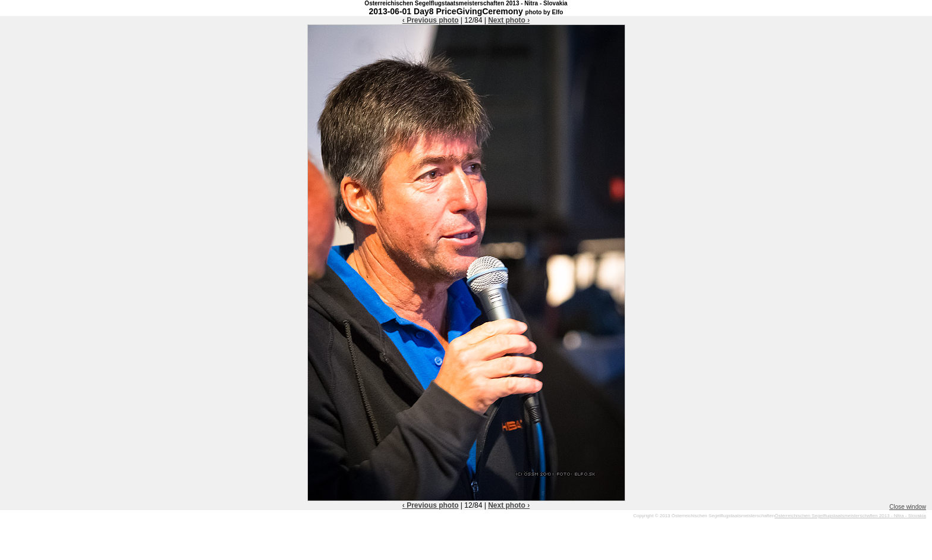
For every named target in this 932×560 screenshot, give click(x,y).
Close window (908, 507)
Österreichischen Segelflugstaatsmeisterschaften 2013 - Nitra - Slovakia (850, 516)
